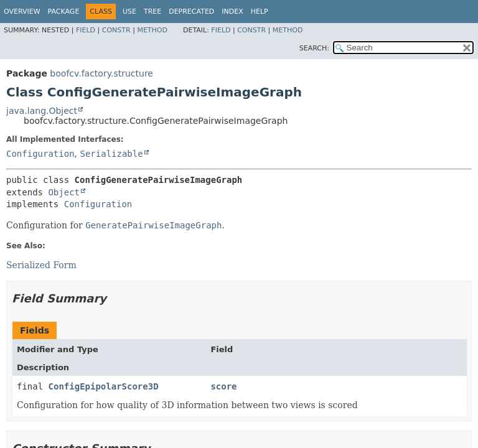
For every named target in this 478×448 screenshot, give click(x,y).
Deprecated (191, 12)
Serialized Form (41, 265)
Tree (152, 12)
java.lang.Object (42, 111)
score (223, 386)
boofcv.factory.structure (101, 73)
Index (232, 12)
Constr (116, 30)
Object (64, 192)
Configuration (40, 154)
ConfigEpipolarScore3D (104, 386)
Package (64, 12)
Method (152, 30)
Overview (22, 12)
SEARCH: (314, 48)
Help (260, 12)
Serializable (111, 154)
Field (86, 30)
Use (129, 12)
